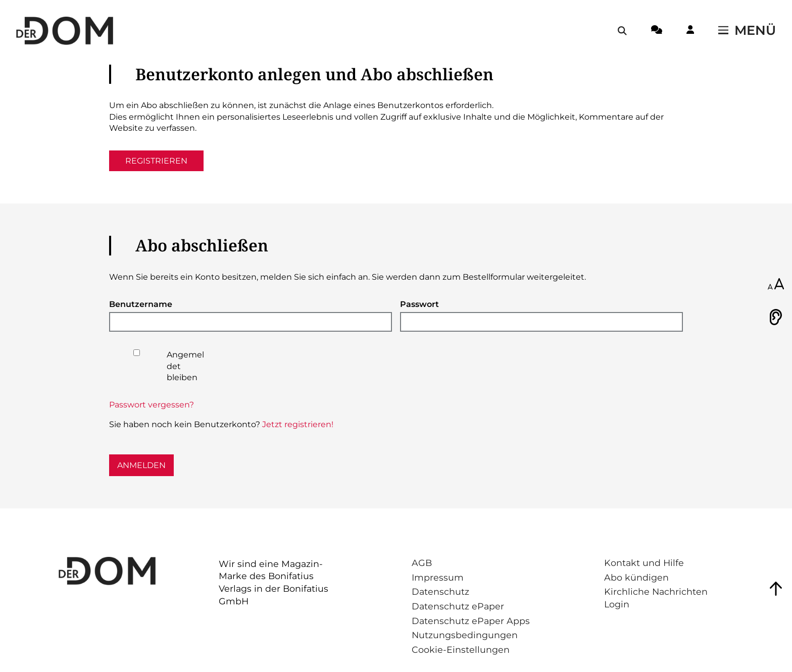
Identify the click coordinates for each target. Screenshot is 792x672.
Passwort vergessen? (152, 405)
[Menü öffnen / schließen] (747, 31)
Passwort (419, 304)
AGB (422, 563)
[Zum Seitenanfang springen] (776, 589)
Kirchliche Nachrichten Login (656, 598)
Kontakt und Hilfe (644, 563)
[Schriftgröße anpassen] (776, 285)
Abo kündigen (636, 577)
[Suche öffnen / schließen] (622, 31)
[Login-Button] (690, 31)
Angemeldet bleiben (185, 366)
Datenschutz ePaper (458, 606)
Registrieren (156, 161)
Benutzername (141, 304)
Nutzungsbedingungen (465, 635)
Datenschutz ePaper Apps (471, 621)
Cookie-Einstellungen (461, 650)
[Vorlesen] (776, 317)
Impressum (438, 577)
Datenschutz (440, 591)
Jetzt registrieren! (298, 424)
